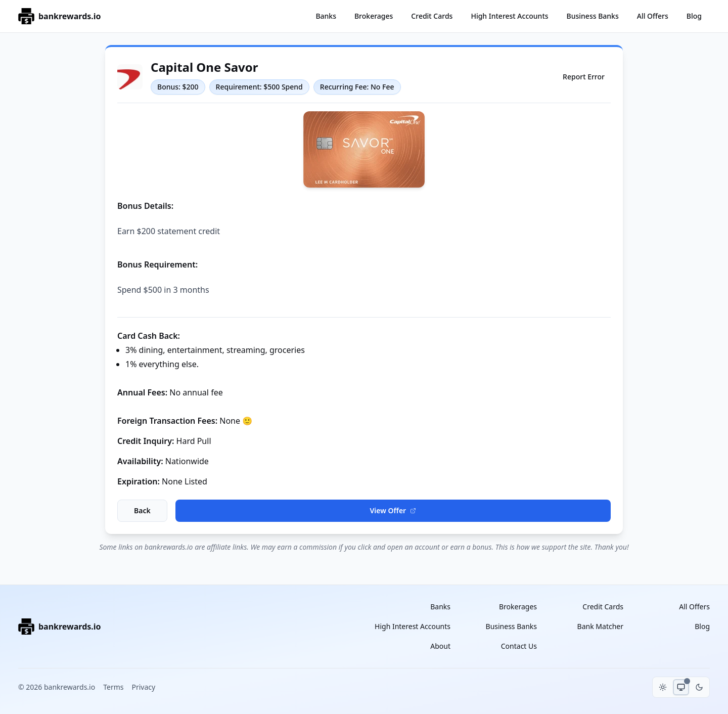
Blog (694, 16)
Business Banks (593, 16)
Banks (326, 16)
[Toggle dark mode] (699, 687)
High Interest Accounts (509, 16)
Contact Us (519, 646)
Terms (113, 687)
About (440, 646)
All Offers (653, 16)
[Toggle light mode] (663, 687)
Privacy (143, 687)
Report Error (584, 77)
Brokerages (374, 16)
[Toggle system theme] (681, 687)
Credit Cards (432, 16)
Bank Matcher (600, 626)
